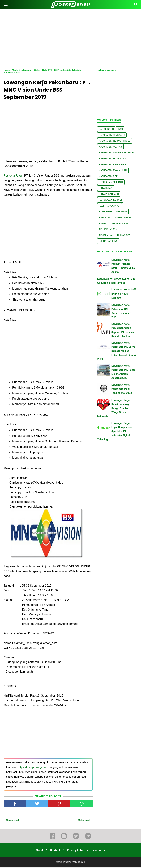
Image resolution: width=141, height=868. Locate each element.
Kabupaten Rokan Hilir (113, 164)
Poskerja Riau (13, 177)
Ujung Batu (124, 235)
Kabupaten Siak (108, 176)
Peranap (122, 212)
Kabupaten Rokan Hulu (113, 170)
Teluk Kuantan (108, 229)
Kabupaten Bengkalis (112, 135)
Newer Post (12, 821)
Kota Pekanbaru (109, 194)
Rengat (103, 224)
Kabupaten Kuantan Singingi (116, 153)
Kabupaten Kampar (110, 147)
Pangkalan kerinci (110, 200)
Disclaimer (100, 851)
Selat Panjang (120, 224)
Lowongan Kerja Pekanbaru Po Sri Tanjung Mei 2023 (122, 389)
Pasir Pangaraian (110, 206)
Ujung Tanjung (108, 241)
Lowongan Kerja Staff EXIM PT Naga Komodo (124, 294)
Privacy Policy (76, 851)
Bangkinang (106, 129)
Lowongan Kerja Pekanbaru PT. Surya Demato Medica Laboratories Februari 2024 (117, 351)
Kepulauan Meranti (111, 182)
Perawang (105, 218)
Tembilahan (106, 235)
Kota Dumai (106, 188)
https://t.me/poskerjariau (33, 768)
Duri (120, 129)
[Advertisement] (70, 38)
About (38, 851)
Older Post (84, 821)
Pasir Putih (106, 212)
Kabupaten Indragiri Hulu (115, 141)
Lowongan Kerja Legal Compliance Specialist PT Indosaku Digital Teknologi (114, 431)
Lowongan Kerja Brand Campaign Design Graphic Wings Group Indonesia (114, 408)
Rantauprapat (124, 218)
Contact (55, 851)
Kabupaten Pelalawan (113, 159)
